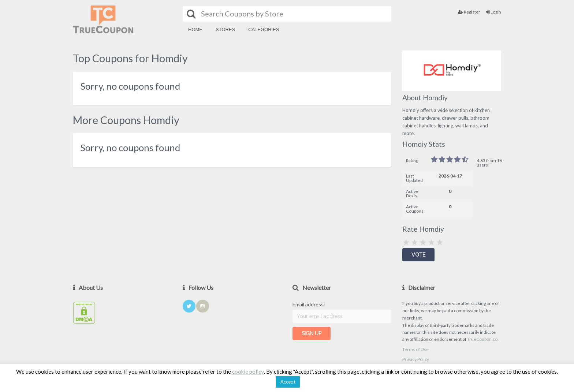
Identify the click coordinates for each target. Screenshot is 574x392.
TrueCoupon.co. (483, 339)
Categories (264, 29)
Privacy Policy (416, 359)
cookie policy (248, 372)
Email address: (309, 304)
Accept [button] (288, 382)
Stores (225, 29)
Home (195, 29)
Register (469, 12)
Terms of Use (415, 349)
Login (494, 12)
